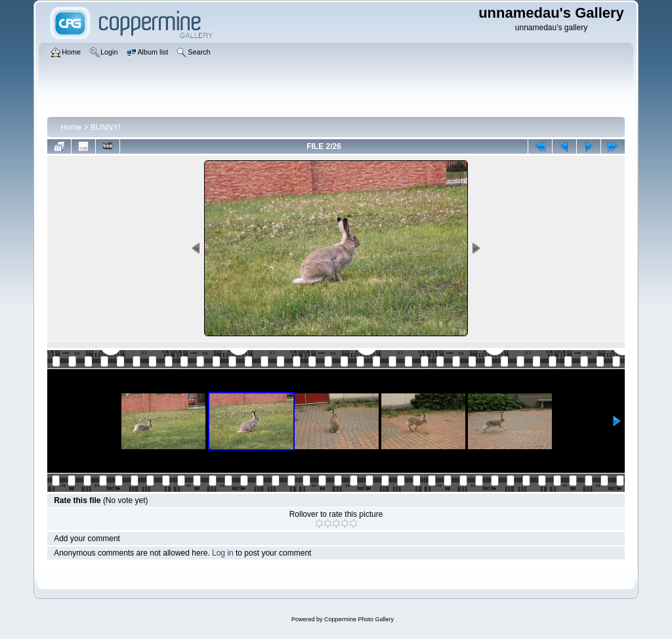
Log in (223, 553)
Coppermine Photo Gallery (359, 619)
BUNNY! (105, 127)
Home (71, 127)
